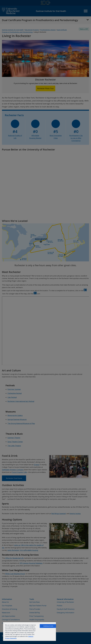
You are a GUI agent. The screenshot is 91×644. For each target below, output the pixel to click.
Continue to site (48, 626)
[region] (30, 631)
